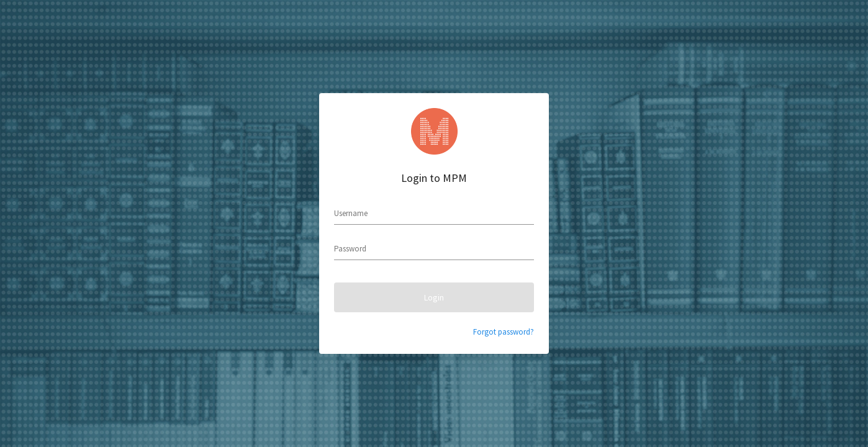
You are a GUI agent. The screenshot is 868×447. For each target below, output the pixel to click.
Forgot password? (504, 332)
